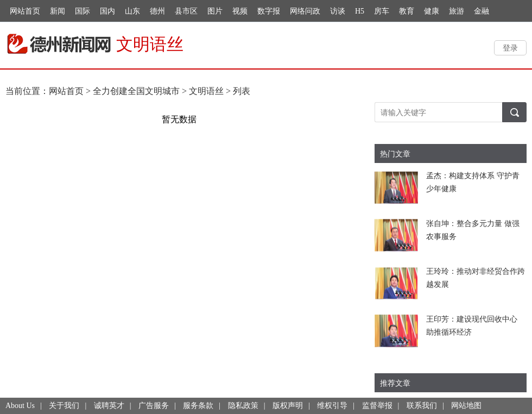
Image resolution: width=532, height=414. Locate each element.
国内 (107, 11)
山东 (132, 11)
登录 (510, 48)
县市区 (186, 11)
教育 (407, 11)
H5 (360, 11)
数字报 (269, 11)
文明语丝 (206, 91)
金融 (482, 11)
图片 (215, 11)
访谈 (338, 11)
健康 (432, 11)
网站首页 (25, 11)
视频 (240, 11)
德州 (157, 11)
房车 (382, 11)
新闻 (58, 11)
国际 (83, 11)
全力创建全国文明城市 (136, 91)
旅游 (457, 11)
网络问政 (305, 11)
